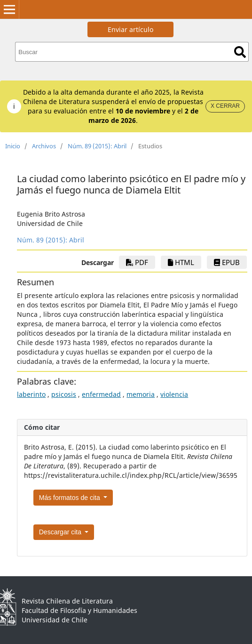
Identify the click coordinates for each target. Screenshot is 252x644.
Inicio (13, 146)
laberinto (31, 394)
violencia (174, 394)
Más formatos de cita (71, 498)
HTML (181, 262)
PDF (137, 262)
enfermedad (101, 394)
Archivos (44, 146)
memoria (141, 394)
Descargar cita (61, 532)
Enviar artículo (130, 29)
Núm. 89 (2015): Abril (97, 146)
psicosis (64, 394)
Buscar (240, 52)
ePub (227, 262)
